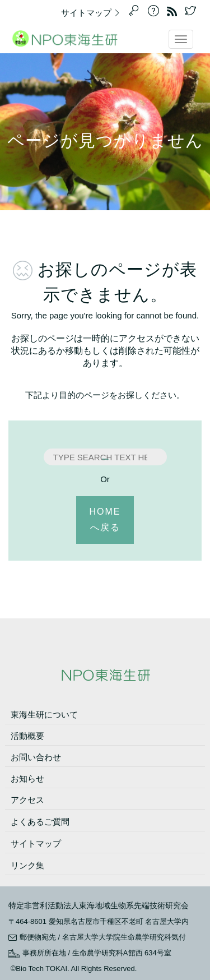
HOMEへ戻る (105, 520)
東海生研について (44, 715)
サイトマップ (94, 13)
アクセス (27, 800)
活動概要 (27, 736)
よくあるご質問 (40, 822)
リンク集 (27, 865)
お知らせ (27, 778)
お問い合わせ (36, 757)
